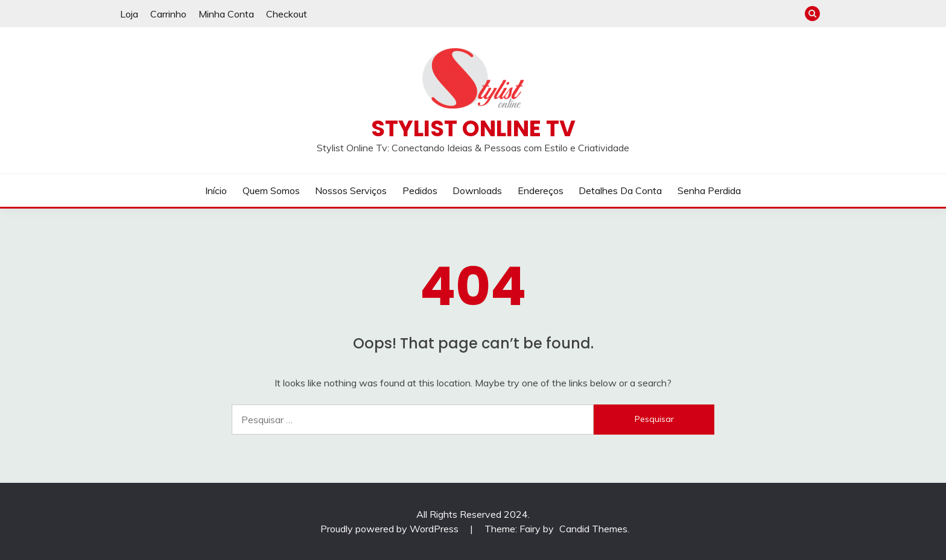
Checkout (287, 14)
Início (216, 190)
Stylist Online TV (473, 128)
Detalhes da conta (620, 190)
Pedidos (420, 190)
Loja (129, 14)
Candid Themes (593, 529)
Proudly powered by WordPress (391, 529)
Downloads (477, 190)
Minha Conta (226, 14)
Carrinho (168, 14)
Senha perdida (709, 190)
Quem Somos (271, 190)
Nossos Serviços (351, 190)
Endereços (541, 190)
